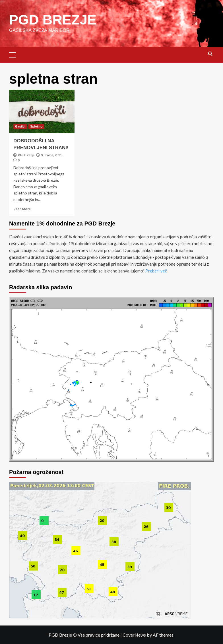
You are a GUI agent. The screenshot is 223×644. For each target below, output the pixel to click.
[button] (15, 54)
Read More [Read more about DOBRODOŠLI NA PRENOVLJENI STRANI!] (22, 209)
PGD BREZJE (53, 20)
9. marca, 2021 (51, 155)
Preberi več (156, 270)
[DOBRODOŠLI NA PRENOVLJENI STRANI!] (42, 111)
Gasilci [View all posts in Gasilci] (20, 126)
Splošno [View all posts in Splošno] (36, 126)
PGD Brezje (26, 155)
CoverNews (134, 634)
